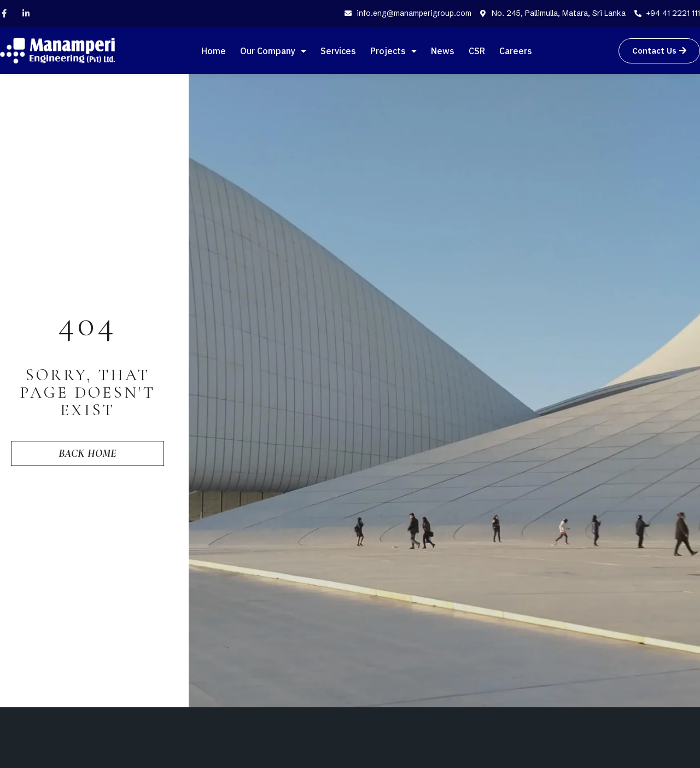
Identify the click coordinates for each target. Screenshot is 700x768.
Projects (393, 51)
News (443, 51)
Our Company (273, 51)
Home (214, 51)
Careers (516, 51)
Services (338, 51)
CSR (477, 51)
